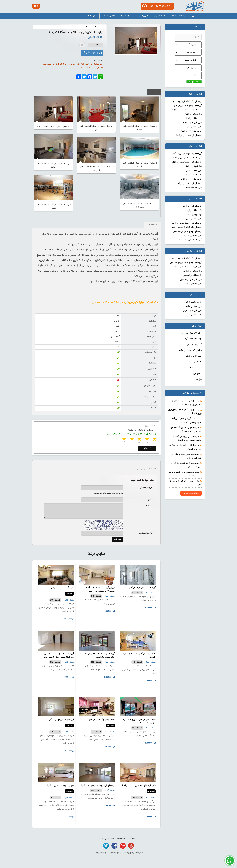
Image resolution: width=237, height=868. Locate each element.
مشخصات (152, 225)
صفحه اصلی (197, 16)
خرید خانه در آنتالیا (194, 188)
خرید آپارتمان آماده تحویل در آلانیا (187, 110)
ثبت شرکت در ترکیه (193, 368)
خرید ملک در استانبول (192, 275)
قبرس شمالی (142, 16)
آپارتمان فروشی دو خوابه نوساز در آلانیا (98, 786)
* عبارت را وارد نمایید (146, 533)
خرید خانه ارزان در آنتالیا (191, 179)
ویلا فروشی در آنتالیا (193, 166)
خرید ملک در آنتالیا (194, 171)
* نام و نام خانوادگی (145, 488)
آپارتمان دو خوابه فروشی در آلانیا (188, 106)
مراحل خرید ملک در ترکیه (190, 350)
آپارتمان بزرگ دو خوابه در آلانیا (142, 588)
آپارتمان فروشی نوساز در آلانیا (61, 720)
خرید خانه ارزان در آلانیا (192, 131)
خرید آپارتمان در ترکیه (192, 311)
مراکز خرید (197, 374)
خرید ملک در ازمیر (194, 210)
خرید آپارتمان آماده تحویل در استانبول (185, 267)
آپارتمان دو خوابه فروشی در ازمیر (187, 232)
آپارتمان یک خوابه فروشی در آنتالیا (187, 154)
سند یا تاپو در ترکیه (194, 356)
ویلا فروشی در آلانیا (194, 114)
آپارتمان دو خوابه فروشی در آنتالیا (187, 158)
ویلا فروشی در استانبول (192, 271)
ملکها (88, 27)
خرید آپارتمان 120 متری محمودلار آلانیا (139, 786)
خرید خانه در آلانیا (194, 127)
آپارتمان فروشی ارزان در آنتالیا (189, 183)
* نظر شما (148, 506)
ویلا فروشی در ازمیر (193, 215)
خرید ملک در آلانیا (194, 118)
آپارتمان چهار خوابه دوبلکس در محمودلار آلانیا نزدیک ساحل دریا (97, 655)
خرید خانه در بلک (194, 315)
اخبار (112, 839)
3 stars (139, 439)
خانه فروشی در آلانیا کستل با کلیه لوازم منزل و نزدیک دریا (139, 721)
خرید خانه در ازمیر (194, 219)
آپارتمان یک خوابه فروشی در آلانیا (187, 101)
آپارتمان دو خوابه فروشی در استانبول (186, 263)
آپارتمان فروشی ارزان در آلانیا (189, 135)
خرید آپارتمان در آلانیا (192, 123)
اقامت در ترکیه (159, 16)
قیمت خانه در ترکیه (193, 339)
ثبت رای (147, 448)
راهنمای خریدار (108, 16)
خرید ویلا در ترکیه (194, 306)
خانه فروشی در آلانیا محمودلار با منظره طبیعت (139, 655)
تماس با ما (92, 16)
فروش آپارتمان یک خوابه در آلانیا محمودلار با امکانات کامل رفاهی (100, 589)
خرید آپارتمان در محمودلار (62, 588)
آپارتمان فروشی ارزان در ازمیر (189, 240)
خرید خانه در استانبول (192, 284)
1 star (154, 439)
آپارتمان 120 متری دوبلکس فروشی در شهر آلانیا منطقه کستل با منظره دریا (58, 655)
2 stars (147, 439)
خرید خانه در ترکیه (178, 16)
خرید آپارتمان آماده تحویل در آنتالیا (187, 162)
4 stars (131, 439)
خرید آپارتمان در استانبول (191, 280)
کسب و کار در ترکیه (193, 345)
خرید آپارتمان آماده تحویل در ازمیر (187, 223)
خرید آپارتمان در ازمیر (192, 206)
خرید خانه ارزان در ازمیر (191, 236)
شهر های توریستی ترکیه (191, 333)
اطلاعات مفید (126, 16)
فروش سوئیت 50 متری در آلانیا (61, 786)
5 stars (124, 439)
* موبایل (149, 500)
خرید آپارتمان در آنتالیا (192, 175)
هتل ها (199, 380)
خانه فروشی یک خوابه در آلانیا (102, 720)
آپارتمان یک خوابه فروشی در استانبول (185, 258)
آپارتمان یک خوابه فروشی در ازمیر (187, 227)
